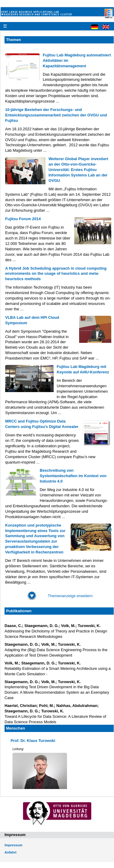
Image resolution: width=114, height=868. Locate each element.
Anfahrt (10, 852)
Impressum (13, 845)
